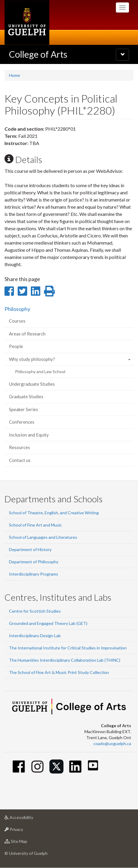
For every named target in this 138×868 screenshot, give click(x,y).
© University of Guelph (26, 853)
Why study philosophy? (32, 359)
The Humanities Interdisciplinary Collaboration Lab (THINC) (65, 660)
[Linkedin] (75, 766)
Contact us (20, 460)
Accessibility (28, 819)
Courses (17, 321)
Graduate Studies (26, 396)
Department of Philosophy (34, 562)
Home (15, 75)
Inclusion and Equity (29, 435)
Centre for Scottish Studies (35, 611)
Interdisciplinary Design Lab (35, 636)
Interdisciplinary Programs (34, 574)
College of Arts (38, 54)
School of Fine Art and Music (35, 525)
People (16, 346)
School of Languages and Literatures (43, 537)
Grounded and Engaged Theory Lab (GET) (48, 623)
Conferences (22, 422)
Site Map (25, 843)
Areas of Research (27, 334)
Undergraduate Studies (32, 384)
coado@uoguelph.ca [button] (112, 743)
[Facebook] (19, 766)
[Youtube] (93, 765)
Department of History (30, 549)
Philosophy (17, 309)
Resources (19, 447)
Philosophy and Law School (40, 372)
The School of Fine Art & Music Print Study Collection (59, 672)
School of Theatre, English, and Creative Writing (54, 513)
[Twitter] (56, 766)
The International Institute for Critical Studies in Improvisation (68, 648)
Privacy (23, 831)
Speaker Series (23, 409)
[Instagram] (38, 766)
